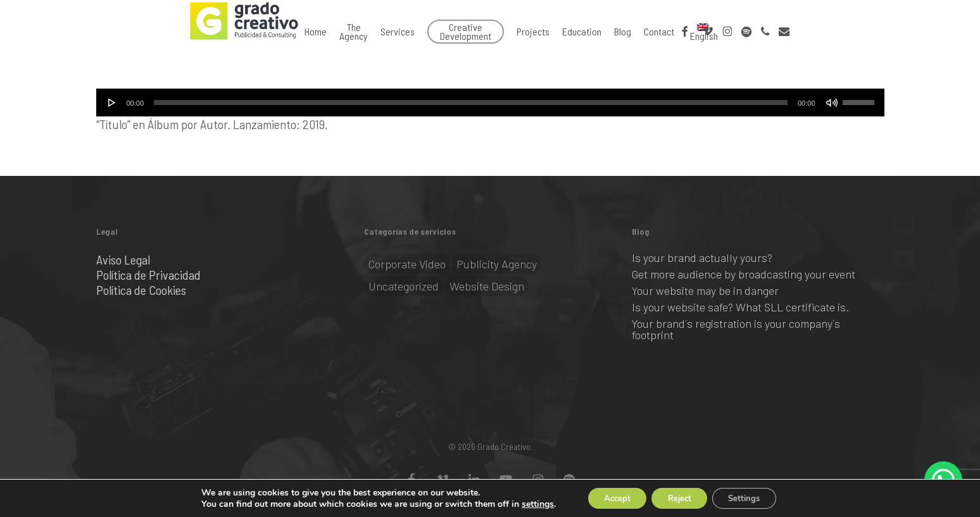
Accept (610, 497)
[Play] (112, 103)
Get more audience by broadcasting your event (744, 274)
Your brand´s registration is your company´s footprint (736, 329)
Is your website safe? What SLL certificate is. (740, 307)
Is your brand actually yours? (702, 258)
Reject (679, 497)
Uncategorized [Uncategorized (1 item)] (404, 286)
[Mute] (832, 103)
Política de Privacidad (148, 275)
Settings (752, 497)
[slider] (471, 103)
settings (526, 503)
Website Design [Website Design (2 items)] (487, 286)
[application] (490, 103)
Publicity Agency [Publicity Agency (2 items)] (497, 264)
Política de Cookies (141, 290)
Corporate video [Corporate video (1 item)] (407, 264)
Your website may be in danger (705, 290)
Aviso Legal (123, 259)
